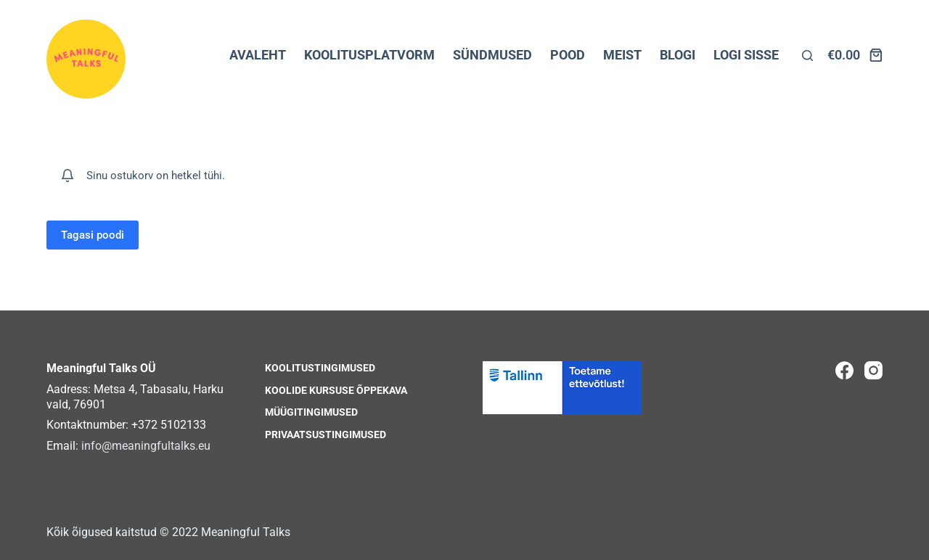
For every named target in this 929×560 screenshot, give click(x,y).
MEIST (622, 55)
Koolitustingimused (320, 368)
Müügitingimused (311, 412)
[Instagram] (873, 370)
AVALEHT (258, 55)
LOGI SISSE (746, 55)
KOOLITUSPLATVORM (369, 55)
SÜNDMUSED (492, 55)
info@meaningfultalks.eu (146, 446)
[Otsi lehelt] (807, 55)
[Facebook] (844, 370)
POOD (568, 55)
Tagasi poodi (93, 235)
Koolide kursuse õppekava (336, 390)
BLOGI (678, 55)
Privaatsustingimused (326, 435)
